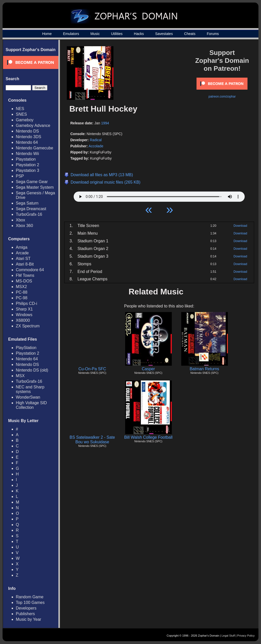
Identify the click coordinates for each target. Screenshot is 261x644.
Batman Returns (204, 369)
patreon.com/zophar (222, 97)
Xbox (20, 220)
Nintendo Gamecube (35, 148)
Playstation (26, 159)
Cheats (190, 34)
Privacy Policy (246, 636)
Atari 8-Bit (25, 264)
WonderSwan (28, 397)
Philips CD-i (27, 303)
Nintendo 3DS (29, 137)
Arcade (22, 253)
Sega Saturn (27, 203)
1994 (105, 123)
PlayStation (26, 348)
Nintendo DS (27, 131)
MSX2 (21, 287)
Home (47, 34)
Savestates (164, 34)
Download (240, 226)
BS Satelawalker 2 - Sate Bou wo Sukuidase (92, 440)
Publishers (25, 614)
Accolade (96, 146)
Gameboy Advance (33, 126)
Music (95, 34)
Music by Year (29, 619)
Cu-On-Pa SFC (92, 369)
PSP (20, 176)
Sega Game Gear (32, 182)
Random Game (30, 597)
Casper (148, 369)
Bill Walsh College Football (148, 437)
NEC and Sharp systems (30, 389)
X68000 (23, 320)
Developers (26, 608)
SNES (21, 114)
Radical (96, 140)
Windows (24, 315)
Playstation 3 (28, 170)
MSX (20, 376)
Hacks (139, 34)
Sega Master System (35, 187)
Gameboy (25, 120)
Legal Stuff (228, 636)
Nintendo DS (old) (32, 370)
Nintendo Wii (27, 154)
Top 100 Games (30, 603)
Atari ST (23, 259)
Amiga (22, 247)
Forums (213, 34)
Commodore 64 (30, 270)
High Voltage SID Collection (31, 405)
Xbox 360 (24, 226)
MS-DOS (24, 281)
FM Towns (25, 275)
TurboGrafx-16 (29, 214)
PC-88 (22, 292)
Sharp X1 (24, 309)
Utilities (117, 34)
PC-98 (22, 298)
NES (20, 109)
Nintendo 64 (27, 142)
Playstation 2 (28, 165)
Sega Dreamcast (31, 209)
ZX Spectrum (28, 326)
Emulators (71, 34)
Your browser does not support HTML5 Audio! (159, 195)
